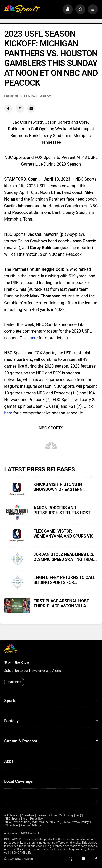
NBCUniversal (30, 833)
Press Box (37, 819)
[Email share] (31, 108)
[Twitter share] (20, 108)
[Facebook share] (8, 108)
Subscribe (14, 682)
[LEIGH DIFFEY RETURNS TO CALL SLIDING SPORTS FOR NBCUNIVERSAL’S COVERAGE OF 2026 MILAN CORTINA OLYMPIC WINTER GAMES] (17, 582)
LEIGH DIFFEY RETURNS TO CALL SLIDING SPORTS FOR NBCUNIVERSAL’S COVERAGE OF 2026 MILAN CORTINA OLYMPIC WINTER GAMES (64, 580)
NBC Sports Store (16, 819)
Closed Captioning (61, 815)
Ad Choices (11, 815)
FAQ (78, 815)
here (34, 338)
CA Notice (11, 825)
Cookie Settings (31, 825)
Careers (42, 815)
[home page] (22, 9)
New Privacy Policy (76, 822)
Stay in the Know (17, 663)
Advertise (28, 815)
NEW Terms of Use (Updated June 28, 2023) (33, 822)
